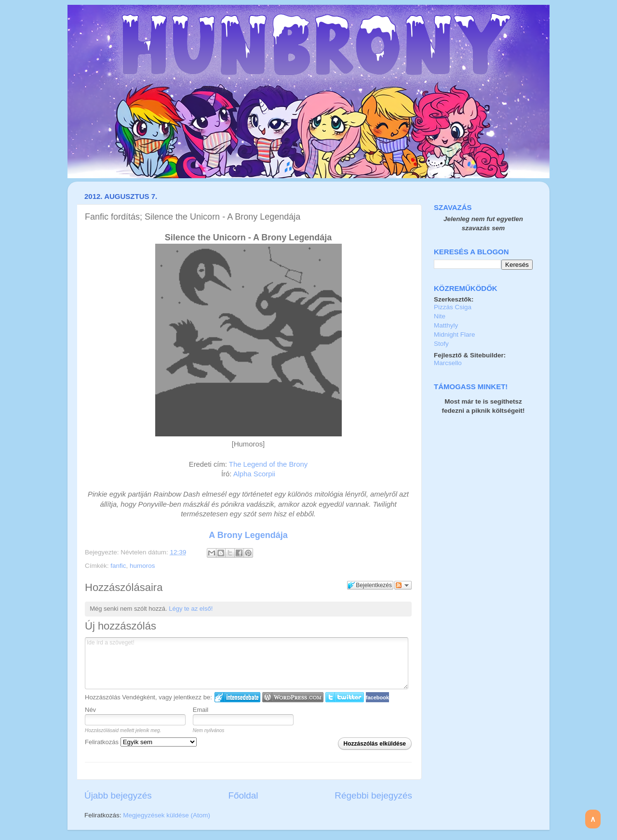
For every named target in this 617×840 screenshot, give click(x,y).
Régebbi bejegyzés (373, 795)
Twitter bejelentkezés (345, 697)
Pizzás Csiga (453, 307)
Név (90, 710)
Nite (440, 316)
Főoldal (243, 795)
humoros (142, 566)
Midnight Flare (455, 335)
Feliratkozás (141, 742)
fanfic (118, 566)
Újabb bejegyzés (118, 795)
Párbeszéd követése (403, 585)
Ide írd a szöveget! (247, 663)
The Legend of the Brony (268, 464)
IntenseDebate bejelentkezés (237, 697)
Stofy (441, 344)
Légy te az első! (191, 609)
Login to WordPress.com (293, 697)
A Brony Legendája (248, 535)
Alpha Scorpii (254, 474)
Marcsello (448, 363)
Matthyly (446, 325)
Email (201, 710)
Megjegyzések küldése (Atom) (167, 815)
